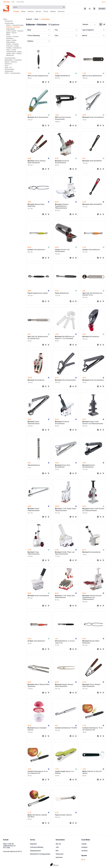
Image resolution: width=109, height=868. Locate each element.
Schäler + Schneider (12, 44)
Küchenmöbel (9, 71)
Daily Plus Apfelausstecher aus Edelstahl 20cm (38, 337)
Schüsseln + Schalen (13, 46)
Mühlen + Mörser (11, 33)
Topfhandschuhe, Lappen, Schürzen (15, 52)
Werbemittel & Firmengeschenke (40, 854)
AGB (57, 851)
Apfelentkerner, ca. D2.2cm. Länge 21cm (65, 642)
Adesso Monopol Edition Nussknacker (39, 685)
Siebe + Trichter (11, 50)
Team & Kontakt (20, 2)
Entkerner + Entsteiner (13, 27)
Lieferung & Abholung (37, 847)
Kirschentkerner (91, 337)
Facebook (84, 851)
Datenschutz (60, 854)
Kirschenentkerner (92, 552)
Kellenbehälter (11, 29)
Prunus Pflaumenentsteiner (34, 553)
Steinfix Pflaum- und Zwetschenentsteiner (65, 553)
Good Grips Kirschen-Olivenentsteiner (63, 118)
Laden (13, 2)
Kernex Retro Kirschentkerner (63, 466)
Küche (5, 19)
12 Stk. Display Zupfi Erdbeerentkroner (65, 596)
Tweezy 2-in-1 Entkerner (65, 772)
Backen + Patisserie (11, 62)
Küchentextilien (9, 69)
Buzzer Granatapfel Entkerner (37, 729)
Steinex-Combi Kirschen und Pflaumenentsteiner (93, 510)
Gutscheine (61, 11)
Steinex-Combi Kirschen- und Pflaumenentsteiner (93, 423)
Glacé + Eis (8, 67)
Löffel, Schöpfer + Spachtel (15, 31)
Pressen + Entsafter (12, 36)
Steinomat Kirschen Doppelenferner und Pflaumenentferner (92, 597)
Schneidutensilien (10, 58)
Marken (23, 11)
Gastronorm (8, 64)
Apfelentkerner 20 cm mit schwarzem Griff (38, 772)
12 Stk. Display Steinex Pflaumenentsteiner (66, 510)
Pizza (6, 66)
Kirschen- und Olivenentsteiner (62, 251)
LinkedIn (84, 844)
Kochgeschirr (9, 21)
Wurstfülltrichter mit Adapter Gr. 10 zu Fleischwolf (65, 337)
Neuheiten (31, 11)
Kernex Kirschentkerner (93, 117)
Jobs (57, 847)
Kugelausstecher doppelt (38, 293)
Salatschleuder (11, 42)
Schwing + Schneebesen (14, 48)
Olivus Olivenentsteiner (38, 117)
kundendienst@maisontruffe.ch (13, 851)
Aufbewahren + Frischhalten (13, 60)
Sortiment (16, 11)
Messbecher (10, 55)
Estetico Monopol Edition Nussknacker (37, 162)
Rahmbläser (10, 38)
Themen (46, 11)
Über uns (58, 844)
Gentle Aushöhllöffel (92, 161)
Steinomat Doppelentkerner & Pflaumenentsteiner (62, 206)
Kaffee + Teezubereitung (12, 73)
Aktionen (38, 11)
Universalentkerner (36, 250)
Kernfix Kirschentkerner (38, 596)
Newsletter (33, 844)
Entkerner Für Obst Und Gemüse (92, 772)
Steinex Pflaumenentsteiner (34, 423)
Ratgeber (53, 11)
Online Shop (6, 2)
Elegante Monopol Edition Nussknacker (64, 685)
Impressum (59, 857)
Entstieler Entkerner (63, 815)
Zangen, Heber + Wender (14, 53)
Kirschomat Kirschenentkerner (62, 162)
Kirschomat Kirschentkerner (62, 423)
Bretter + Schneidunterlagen (15, 25)
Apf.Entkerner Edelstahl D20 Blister (37, 816)
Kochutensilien (9, 23)
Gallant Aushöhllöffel (92, 204)
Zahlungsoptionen (35, 851)
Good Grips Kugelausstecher (38, 76)
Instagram (84, 847)
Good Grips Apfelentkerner (92, 76)
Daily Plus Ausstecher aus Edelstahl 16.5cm (92, 294)
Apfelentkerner (63, 76)
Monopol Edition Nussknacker (36, 205)
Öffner (8, 35)
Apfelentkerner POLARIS (66, 728)
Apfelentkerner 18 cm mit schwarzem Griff (92, 729)
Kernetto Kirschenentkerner (89, 466)
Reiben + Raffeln (11, 40)
